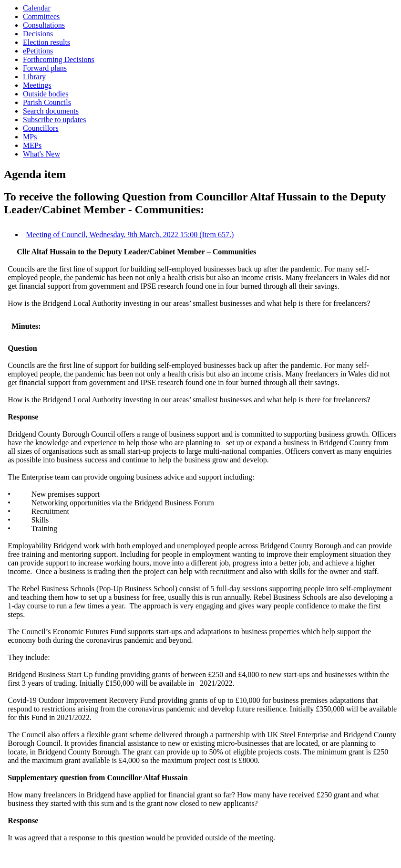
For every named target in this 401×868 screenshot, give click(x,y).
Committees (41, 16)
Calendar (37, 8)
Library (34, 77)
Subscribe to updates (54, 120)
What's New (41, 154)
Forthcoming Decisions (59, 59)
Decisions (38, 34)
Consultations (44, 25)
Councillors (41, 128)
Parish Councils (47, 102)
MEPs (32, 145)
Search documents (51, 111)
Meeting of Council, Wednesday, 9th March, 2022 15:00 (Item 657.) (130, 235)
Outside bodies (46, 94)
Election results (46, 42)
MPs (30, 137)
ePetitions (38, 51)
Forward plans (45, 68)
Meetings (37, 85)
